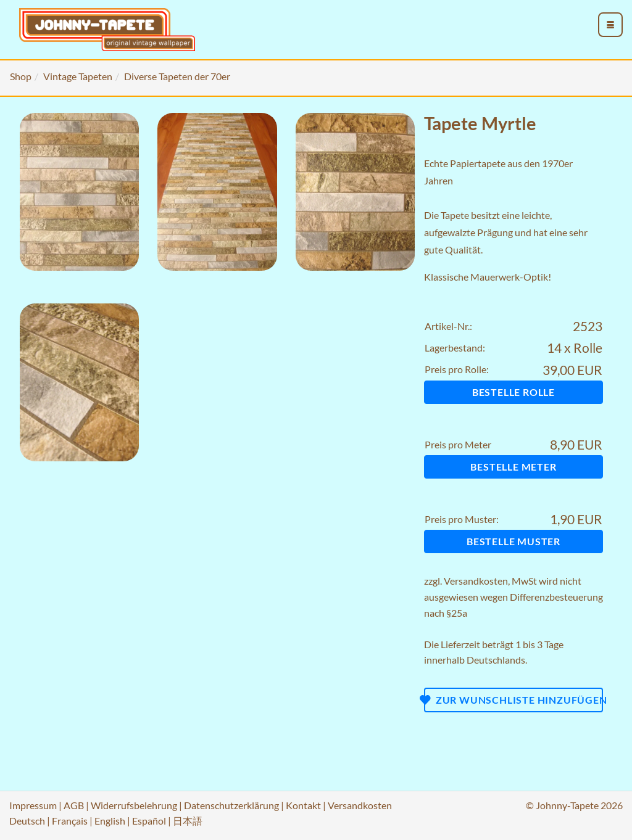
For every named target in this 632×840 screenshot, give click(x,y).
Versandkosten (476, 581)
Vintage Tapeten (78, 76)
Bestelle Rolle (513, 392)
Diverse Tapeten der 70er (177, 76)
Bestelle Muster (513, 541)
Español (149, 821)
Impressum (33, 805)
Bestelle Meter (513, 467)
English (110, 821)
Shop (21, 76)
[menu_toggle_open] (610, 25)
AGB (74, 805)
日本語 (188, 821)
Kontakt (303, 805)
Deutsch (27, 821)
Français (70, 821)
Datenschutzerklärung (231, 805)
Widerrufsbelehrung (134, 805)
